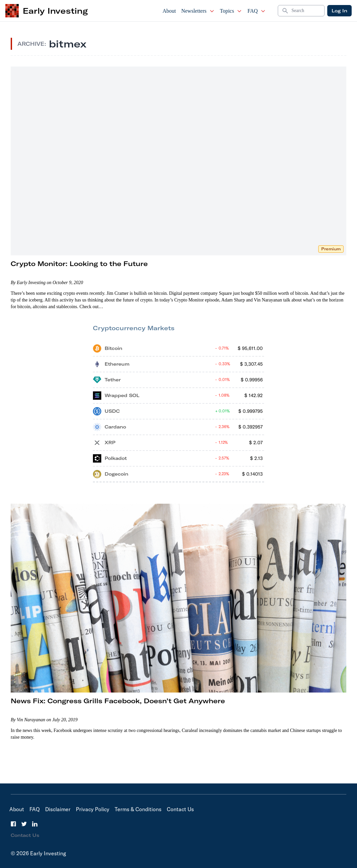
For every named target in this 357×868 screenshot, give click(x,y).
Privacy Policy (93, 809)
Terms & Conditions (138, 809)
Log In (339, 11)
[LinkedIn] (35, 824)
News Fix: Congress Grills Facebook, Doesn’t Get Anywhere (118, 701)
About (169, 11)
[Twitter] (24, 824)
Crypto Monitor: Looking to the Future (79, 264)
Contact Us (180, 809)
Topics (231, 11)
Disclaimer (58, 809)
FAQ (257, 11)
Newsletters (198, 11)
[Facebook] (13, 824)
